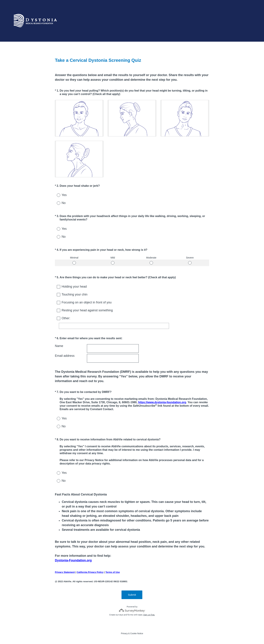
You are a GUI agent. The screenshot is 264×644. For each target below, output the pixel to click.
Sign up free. (149, 615)
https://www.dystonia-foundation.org (162, 402)
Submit (132, 595)
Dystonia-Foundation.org (73, 560)
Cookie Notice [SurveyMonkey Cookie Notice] (137, 634)
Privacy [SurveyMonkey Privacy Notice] (124, 634)
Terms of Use (112, 572)
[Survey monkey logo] (132, 610)
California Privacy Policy (90, 572)
